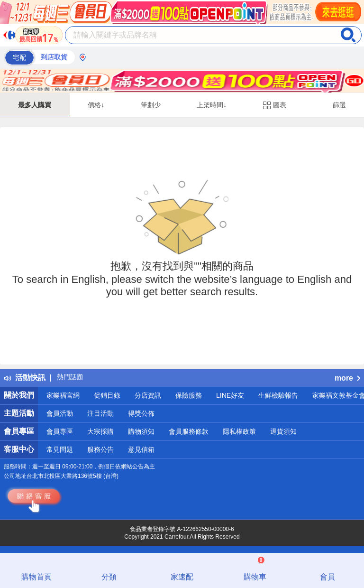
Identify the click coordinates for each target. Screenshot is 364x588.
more (347, 378)
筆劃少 (151, 105)
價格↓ (96, 105)
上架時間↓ (212, 105)
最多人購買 (35, 105)
